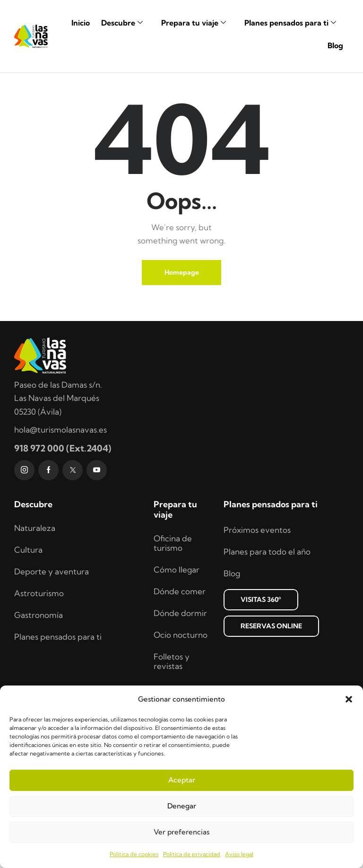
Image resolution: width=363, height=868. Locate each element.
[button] (349, 699)
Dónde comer (180, 664)
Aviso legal (239, 854)
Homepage (182, 345)
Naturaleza (35, 601)
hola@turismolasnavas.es (60, 502)
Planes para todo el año (267, 624)
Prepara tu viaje (197, 23)
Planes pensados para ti (294, 23)
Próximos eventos (257, 603)
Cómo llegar (177, 642)
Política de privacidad (192, 854)
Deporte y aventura (52, 644)
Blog (335, 45)
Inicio (81, 23)
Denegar (182, 806)
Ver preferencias (181, 832)
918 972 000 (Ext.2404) (63, 521)
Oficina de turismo (173, 616)
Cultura (28, 622)
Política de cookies (134, 854)
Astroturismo (39, 666)
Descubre (125, 23)
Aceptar (182, 780)
